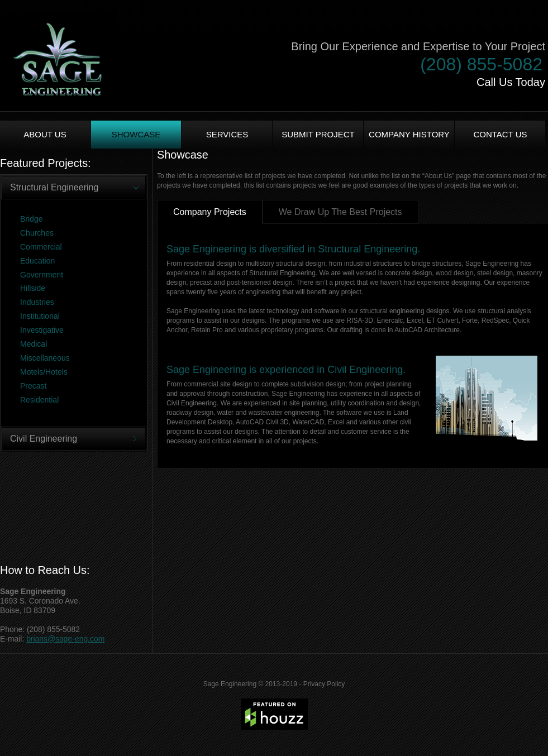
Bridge (31, 219)
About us (45, 134)
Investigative (42, 330)
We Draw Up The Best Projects (340, 212)
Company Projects (210, 212)
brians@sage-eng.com (65, 639)
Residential (39, 400)
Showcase (136, 134)
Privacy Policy (324, 684)
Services (227, 134)
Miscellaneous (45, 358)
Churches (37, 233)
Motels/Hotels (44, 372)
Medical (34, 344)
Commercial (41, 247)
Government (42, 275)
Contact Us (500, 134)
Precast (33, 386)
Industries (37, 302)
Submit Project (318, 134)
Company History (409, 134)
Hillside (33, 288)
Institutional (40, 316)
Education (37, 261)
